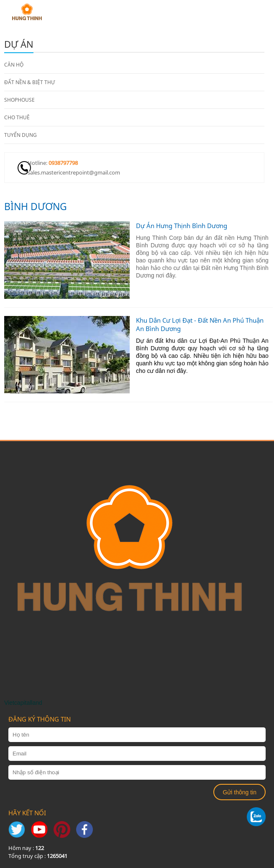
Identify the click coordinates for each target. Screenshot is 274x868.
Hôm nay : (26, 848)
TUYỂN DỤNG (20, 135)
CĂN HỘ (14, 65)
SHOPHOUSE (19, 100)
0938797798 (63, 163)
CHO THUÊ (17, 117)
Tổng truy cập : (38, 856)
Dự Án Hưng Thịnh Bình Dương (182, 226)
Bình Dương (36, 206)
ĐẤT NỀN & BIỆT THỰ (29, 82)
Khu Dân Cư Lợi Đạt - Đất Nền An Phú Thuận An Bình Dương (200, 324)
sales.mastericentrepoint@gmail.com (74, 172)
